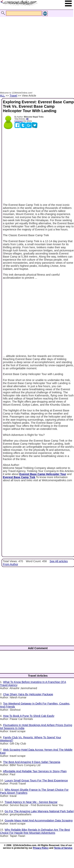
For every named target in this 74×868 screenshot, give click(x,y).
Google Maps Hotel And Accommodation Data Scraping (39, 820)
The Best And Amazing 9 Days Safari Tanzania (32, 762)
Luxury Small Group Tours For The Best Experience (36, 780)
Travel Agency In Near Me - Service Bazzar (31, 802)
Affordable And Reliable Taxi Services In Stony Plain (35, 771)
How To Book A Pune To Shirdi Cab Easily (29, 716)
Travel (13, 96)
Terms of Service (63, 848)
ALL (2, 96)
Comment (19, 121)
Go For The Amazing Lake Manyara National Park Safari (39, 811)
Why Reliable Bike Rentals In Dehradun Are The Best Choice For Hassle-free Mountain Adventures (35, 831)
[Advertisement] (36, 50)
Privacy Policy (41, 848)
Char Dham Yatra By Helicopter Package (28, 694)
